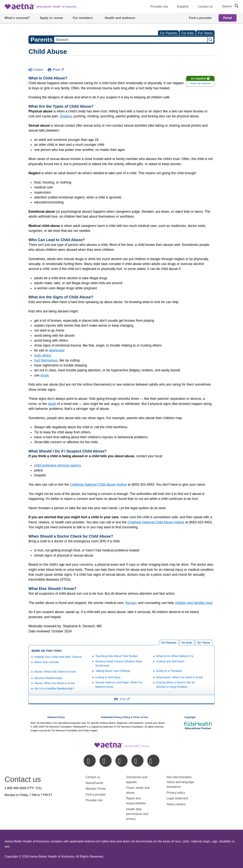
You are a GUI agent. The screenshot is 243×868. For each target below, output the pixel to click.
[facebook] (90, 761)
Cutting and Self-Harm (170, 661)
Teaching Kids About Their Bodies (117, 656)
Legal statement (178, 798)
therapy (131, 603)
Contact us (205, 7)
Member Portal (96, 789)
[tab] (204, 642)
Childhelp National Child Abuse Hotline (98, 485)
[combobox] (131, 40)
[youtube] (153, 761)
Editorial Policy (56, 717)
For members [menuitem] (83, 18)
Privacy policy (176, 793)
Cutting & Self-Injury (108, 677)
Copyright (190, 717)
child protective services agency (58, 465)
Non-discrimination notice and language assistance (180, 782)
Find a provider (96, 795)
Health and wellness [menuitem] (120, 18)
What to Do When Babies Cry (175, 656)
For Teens (205, 33)
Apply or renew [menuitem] (51, 18)
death (52, 404)
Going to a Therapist (169, 671)
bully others (43, 355)
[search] (235, 6)
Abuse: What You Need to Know (55, 683)
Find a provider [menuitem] (200, 18)
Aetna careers (176, 804)
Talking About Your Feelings (113, 671)
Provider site (159, 7)
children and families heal (193, 603)
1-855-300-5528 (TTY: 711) (23, 788)
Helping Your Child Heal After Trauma (58, 657)
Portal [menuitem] (228, 18)
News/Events (94, 783)
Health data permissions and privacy (137, 814)
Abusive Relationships (48, 678)
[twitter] (121, 761)
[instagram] (137, 761)
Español (183, 7)
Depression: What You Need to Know (180, 677)
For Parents (168, 33)
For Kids (187, 33)
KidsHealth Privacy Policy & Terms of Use (125, 717)
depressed (57, 350)
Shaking (66, 116)
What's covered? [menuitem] (17, 18)
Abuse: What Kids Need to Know (55, 672)
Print (58, 69)
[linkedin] (106, 761)
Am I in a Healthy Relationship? (54, 688)
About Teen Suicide (47, 662)
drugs (45, 375)
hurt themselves (46, 360)
